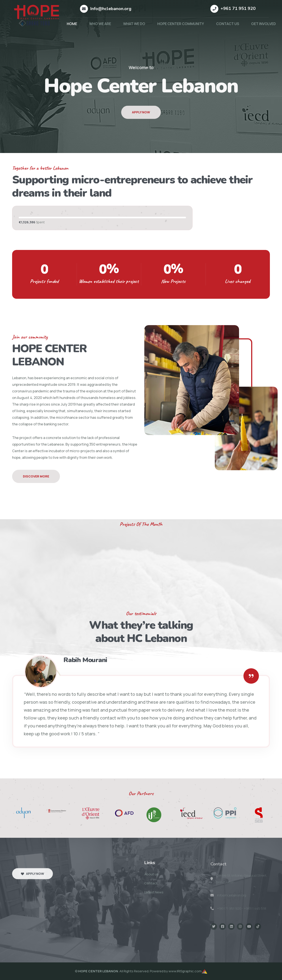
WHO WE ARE (100, 24)
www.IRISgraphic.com (185, 971)
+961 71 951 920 (238, 8)
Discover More (36, 476)
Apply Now (141, 119)
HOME (72, 24)
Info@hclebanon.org (111, 9)
